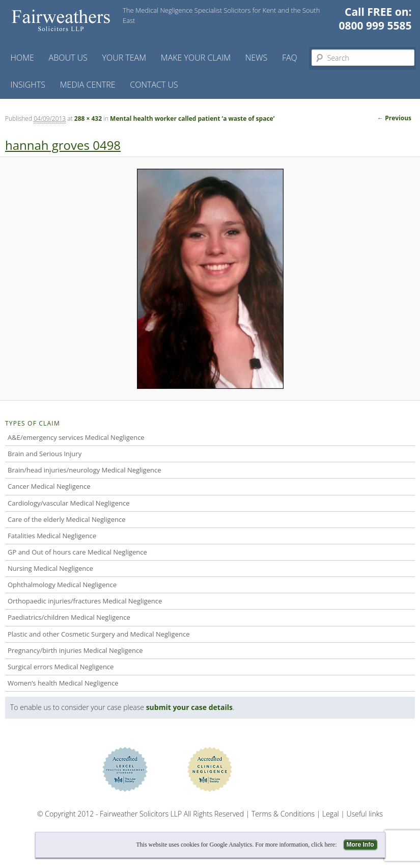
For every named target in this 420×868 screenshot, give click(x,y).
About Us (68, 58)
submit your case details (189, 707)
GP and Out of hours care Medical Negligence (77, 552)
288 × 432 (88, 119)
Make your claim (196, 58)
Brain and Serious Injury (45, 454)
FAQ (290, 58)
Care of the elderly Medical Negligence (66, 519)
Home (22, 58)
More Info (360, 845)
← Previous (394, 118)
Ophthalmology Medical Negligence (62, 585)
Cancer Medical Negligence (49, 486)
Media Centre (88, 85)
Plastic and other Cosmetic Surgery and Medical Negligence (99, 634)
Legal (331, 814)
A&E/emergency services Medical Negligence (76, 437)
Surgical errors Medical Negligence (61, 667)
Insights (28, 85)
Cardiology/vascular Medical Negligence (68, 503)
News (256, 58)
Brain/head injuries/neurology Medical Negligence (84, 470)
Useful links (365, 814)
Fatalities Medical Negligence (52, 536)
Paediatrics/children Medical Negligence (69, 617)
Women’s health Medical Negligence (63, 683)
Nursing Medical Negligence (50, 568)
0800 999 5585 (375, 25)
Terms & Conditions (283, 814)
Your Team (124, 58)
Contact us (154, 85)
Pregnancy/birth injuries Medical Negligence (75, 650)
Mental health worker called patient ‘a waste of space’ (192, 119)
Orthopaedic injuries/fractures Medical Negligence (85, 601)
